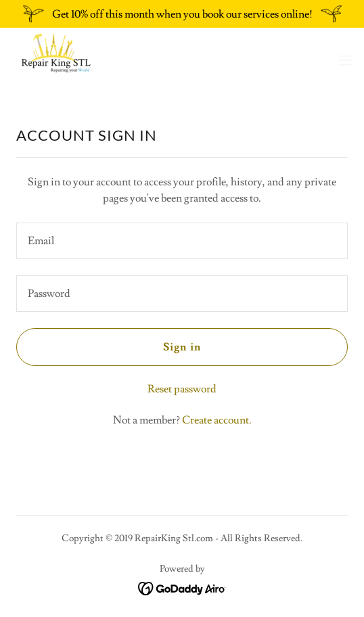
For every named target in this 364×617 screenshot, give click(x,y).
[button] (345, 60)
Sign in (182, 347)
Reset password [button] (182, 389)
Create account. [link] (217, 420)
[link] (55, 60)
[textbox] (182, 241)
